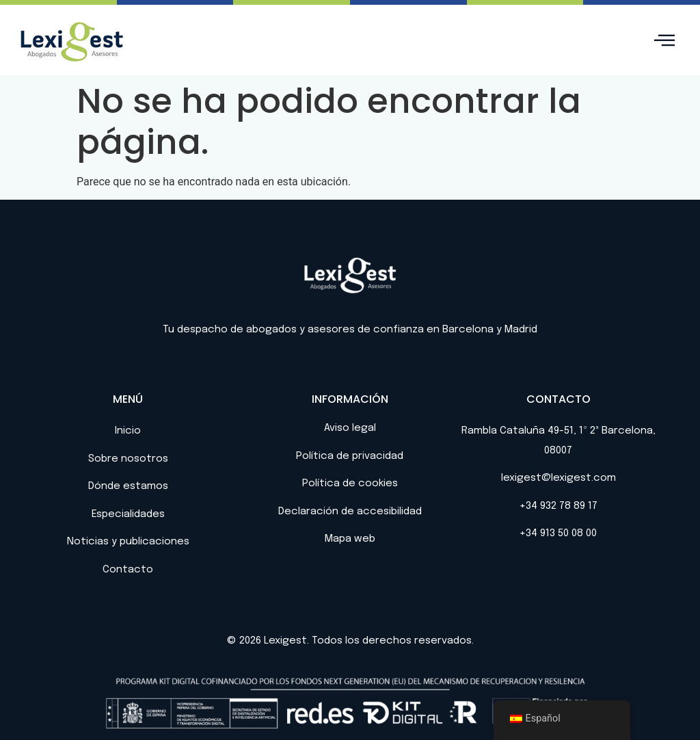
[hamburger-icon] (664, 41)
